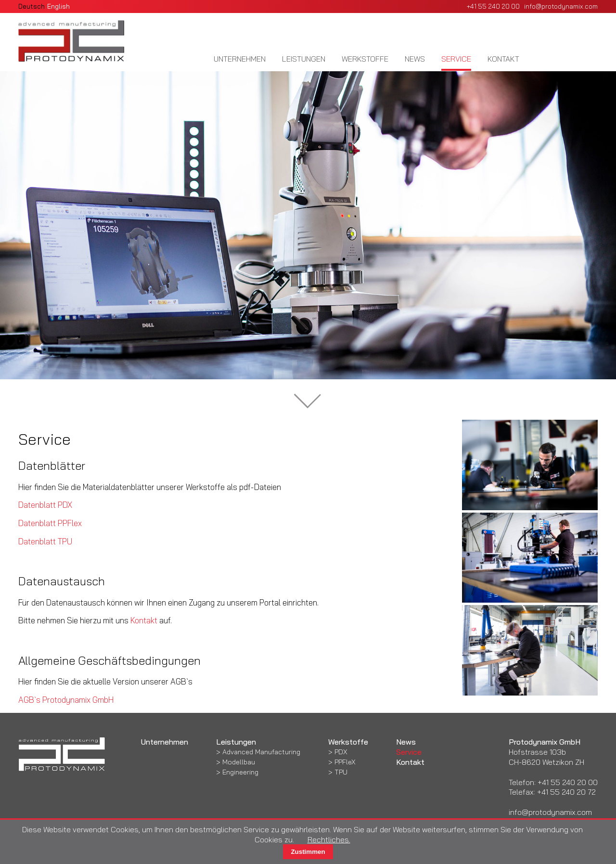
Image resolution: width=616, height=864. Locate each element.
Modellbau (239, 762)
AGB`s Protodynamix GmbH (66, 700)
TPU (341, 772)
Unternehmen (240, 59)
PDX (341, 752)
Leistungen (304, 59)
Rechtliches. (329, 839)
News (415, 59)
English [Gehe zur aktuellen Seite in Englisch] (58, 6)
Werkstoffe (365, 59)
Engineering (240, 772)
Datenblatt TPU (45, 541)
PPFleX (345, 762)
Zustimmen (308, 852)
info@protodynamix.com (561, 6)
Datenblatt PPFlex (50, 523)
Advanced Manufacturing (261, 752)
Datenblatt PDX (45, 505)
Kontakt (503, 59)
